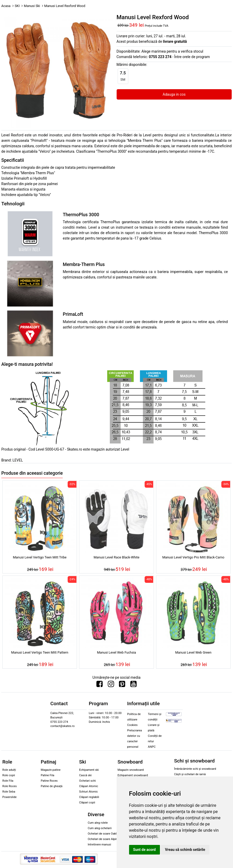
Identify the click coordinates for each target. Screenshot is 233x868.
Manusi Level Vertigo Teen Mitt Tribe (40, 557)
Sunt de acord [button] (144, 850)
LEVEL (18, 460)
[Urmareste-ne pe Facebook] (100, 685)
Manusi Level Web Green (193, 652)
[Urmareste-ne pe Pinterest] (122, 685)
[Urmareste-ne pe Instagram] (111, 685)
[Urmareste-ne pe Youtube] (133, 685)
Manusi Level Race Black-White (116, 557)
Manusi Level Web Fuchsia (116, 652)
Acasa (6, 6)
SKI (17, 6)
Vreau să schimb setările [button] (185, 850)
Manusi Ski (32, 6)
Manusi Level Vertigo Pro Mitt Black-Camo (193, 557)
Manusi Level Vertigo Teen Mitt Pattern (40, 652)
